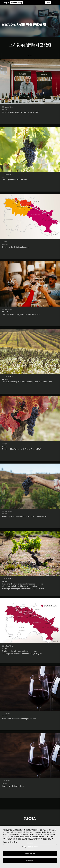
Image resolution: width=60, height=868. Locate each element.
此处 (22, 839)
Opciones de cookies (10, 842)
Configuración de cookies (30, 847)
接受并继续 (30, 860)
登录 (48, 3)
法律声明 (35, 834)
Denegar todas (30, 854)
